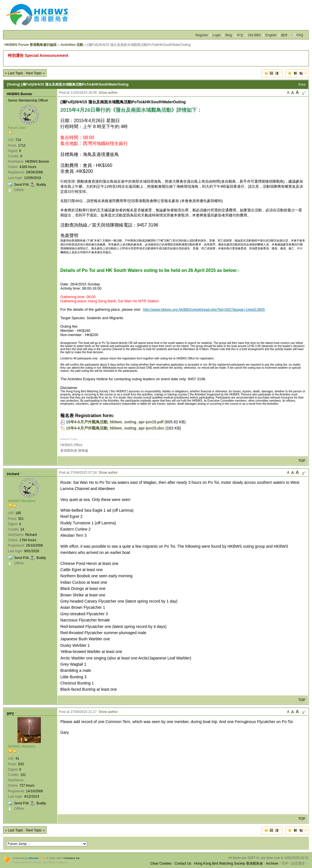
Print (302, 85)
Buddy (41, 185)
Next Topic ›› (35, 73)
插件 (284, 35)
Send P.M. (22, 185)
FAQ (300, 35)
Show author (108, 93)
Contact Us (183, 863)
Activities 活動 (72, 45)
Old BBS (255, 35)
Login (217, 35)
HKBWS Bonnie (19, 94)
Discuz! (33, 858)
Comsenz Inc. (72, 858)
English (271, 35)
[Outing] (14, 84)
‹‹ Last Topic (14, 73)
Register (202, 35)
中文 (240, 35)
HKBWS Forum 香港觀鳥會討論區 (31, 45)
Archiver (272, 863)
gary (10, 713)
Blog (229, 35)
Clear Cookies (161, 863)
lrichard (13, 474)
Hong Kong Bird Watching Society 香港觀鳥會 (229, 863)
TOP (302, 461)
